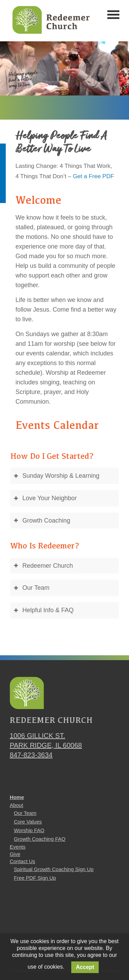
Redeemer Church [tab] (43, 566)
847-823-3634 (31, 755)
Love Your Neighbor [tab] (45, 498)
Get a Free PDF (94, 176)
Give (15, 854)
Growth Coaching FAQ (40, 839)
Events (18, 847)
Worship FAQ (29, 830)
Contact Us (22, 861)
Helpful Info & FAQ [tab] (44, 610)
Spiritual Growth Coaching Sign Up (54, 869)
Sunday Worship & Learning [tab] (57, 476)
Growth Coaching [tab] (42, 521)
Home (17, 797)
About (16, 805)
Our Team (25, 813)
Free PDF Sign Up (35, 878)
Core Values (28, 822)
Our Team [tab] (32, 588)
